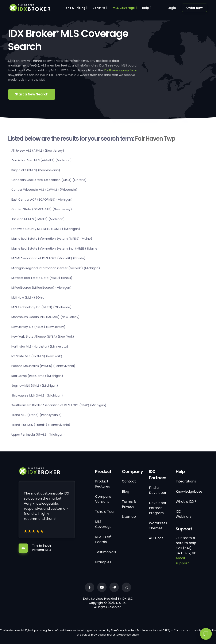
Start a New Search (32, 94)
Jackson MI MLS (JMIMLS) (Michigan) (38, 219)
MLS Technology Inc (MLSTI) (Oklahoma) (41, 307)
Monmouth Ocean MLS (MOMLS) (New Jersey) (46, 317)
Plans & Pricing (74, 8)
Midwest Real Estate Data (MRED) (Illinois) (42, 278)
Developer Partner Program (158, 508)
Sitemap (129, 517)
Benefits (99, 8)
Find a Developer (158, 490)
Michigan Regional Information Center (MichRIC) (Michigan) (56, 268)
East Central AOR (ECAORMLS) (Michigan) (42, 200)
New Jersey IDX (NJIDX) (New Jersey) (38, 327)
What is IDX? (186, 502)
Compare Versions (103, 499)
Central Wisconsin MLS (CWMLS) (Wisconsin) (44, 190)
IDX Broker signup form (120, 70)
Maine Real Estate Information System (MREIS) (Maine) (52, 239)
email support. (183, 561)
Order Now (194, 8)
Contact (129, 481)
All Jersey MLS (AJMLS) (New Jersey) (38, 151)
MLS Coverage (124, 8)
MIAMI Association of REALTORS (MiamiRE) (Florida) (48, 258)
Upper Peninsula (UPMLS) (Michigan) (38, 435)
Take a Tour (105, 512)
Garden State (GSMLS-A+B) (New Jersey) (42, 209)
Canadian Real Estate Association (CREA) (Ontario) (49, 180)
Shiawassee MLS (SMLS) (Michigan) (37, 395)
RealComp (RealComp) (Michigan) (37, 376)
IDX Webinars (184, 514)
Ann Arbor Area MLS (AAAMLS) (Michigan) (42, 160)
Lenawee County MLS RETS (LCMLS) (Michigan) (46, 229)
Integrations (186, 481)
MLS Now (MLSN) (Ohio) (29, 298)
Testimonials (106, 552)
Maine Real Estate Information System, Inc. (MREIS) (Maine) (55, 249)
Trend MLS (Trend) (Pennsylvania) (37, 415)
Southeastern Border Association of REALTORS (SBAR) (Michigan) (59, 405)
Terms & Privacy (129, 504)
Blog (126, 491)
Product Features (103, 484)
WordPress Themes (158, 526)
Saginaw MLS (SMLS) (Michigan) (35, 386)
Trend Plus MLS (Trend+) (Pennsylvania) (41, 425)
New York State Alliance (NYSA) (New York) (43, 337)
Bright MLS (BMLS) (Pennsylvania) (36, 170)
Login (172, 8)
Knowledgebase (189, 491)
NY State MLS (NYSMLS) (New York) (37, 356)
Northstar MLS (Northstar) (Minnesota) (40, 346)
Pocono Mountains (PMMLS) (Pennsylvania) (43, 366)
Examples (103, 562)
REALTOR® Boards (103, 539)
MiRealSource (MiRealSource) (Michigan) (41, 288)
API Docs (156, 538)
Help (145, 8)
